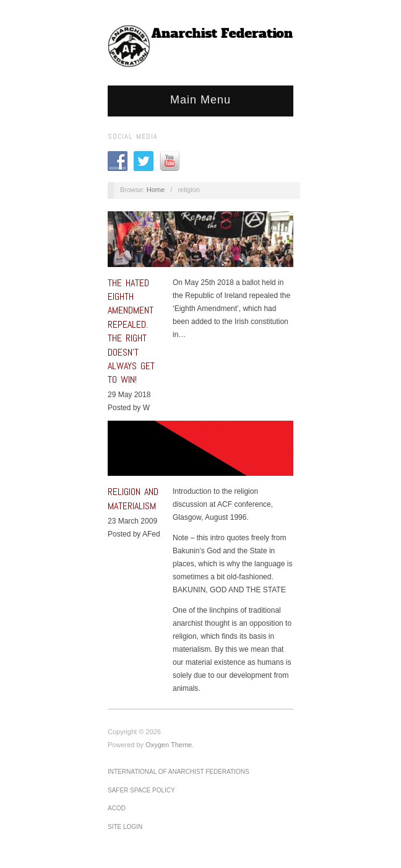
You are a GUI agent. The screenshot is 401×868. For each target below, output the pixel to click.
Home (156, 190)
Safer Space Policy (141, 790)
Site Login (125, 827)
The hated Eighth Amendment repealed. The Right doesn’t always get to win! (131, 331)
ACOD (117, 808)
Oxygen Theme (169, 745)
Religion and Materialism (133, 498)
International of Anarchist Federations (179, 772)
